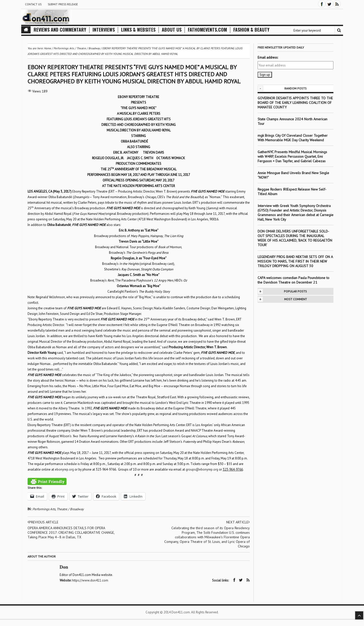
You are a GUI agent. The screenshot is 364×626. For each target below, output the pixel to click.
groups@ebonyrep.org (202, 469)
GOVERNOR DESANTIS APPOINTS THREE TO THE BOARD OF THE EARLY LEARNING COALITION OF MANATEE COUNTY (295, 103)
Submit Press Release (63, 4)
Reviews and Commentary (60, 30)
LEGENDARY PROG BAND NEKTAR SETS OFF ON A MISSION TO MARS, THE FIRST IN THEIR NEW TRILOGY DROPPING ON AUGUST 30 (295, 261)
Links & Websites (138, 30)
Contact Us (33, 4)
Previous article (43, 522)
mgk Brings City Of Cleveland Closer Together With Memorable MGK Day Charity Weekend (293, 138)
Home (48, 48)
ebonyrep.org (64, 469)
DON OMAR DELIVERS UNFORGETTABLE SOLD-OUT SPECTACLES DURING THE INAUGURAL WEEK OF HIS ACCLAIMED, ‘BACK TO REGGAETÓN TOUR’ (295, 238)
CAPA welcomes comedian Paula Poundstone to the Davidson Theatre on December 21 (293, 280)
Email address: (268, 57)
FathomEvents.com (207, 30)
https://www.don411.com (90, 580)
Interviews (104, 30)
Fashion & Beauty (251, 30)
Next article (238, 522)
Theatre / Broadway (70, 509)
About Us (172, 30)
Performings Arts (44, 509)
